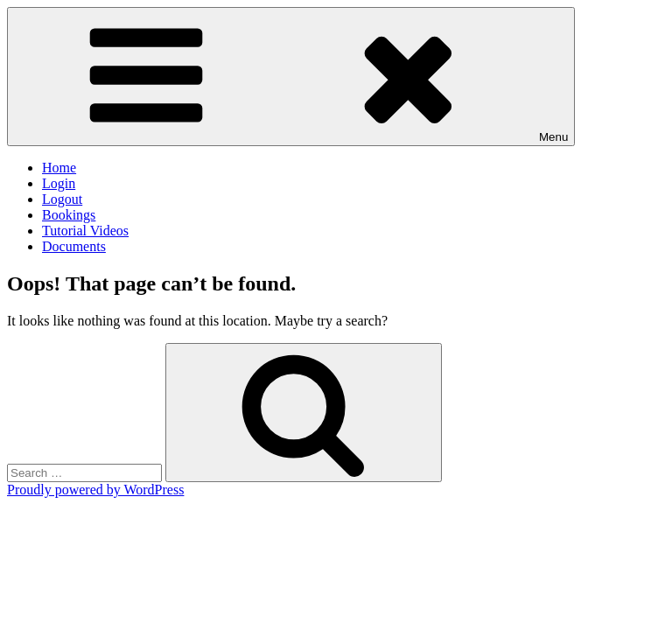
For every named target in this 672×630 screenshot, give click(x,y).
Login (59, 183)
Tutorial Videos (85, 231)
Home (59, 168)
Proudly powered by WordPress (95, 490)
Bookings (69, 215)
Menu (291, 77)
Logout (62, 199)
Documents (74, 246)
